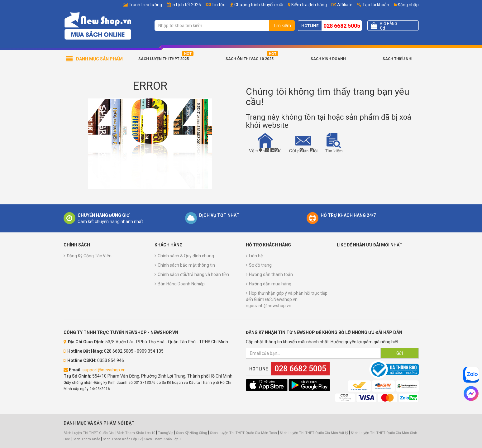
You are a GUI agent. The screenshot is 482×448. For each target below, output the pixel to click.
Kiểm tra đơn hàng (309, 5)
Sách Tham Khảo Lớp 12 (123, 439)
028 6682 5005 (342, 26)
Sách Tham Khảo (86, 439)
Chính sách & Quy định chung (186, 256)
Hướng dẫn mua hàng (270, 284)
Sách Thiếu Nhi (397, 59)
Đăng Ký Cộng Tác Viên (89, 256)
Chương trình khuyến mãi (259, 5)
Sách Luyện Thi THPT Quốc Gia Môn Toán (243, 433)
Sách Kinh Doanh (328, 59)
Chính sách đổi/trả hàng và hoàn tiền (193, 274)
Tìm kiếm (282, 26)
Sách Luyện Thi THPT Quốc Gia (89, 433)
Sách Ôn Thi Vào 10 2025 (250, 59)
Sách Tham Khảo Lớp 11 (164, 439)
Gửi (400, 353)
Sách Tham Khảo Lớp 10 (136, 433)
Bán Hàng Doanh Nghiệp (181, 284)
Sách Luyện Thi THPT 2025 (164, 59)
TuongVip (166, 433)
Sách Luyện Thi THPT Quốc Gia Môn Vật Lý (314, 433)
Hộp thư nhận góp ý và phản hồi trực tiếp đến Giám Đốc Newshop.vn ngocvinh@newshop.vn (287, 299)
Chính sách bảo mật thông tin (186, 265)
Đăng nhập (406, 5)
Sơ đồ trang (260, 265)
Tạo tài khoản (373, 5)
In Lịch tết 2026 (186, 5)
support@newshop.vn (104, 370)
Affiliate (342, 5)
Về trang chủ (265, 143)
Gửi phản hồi (303, 144)
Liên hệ (256, 256)
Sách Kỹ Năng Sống (192, 433)
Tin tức (218, 5)
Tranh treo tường (145, 5)
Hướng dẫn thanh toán (271, 274)
